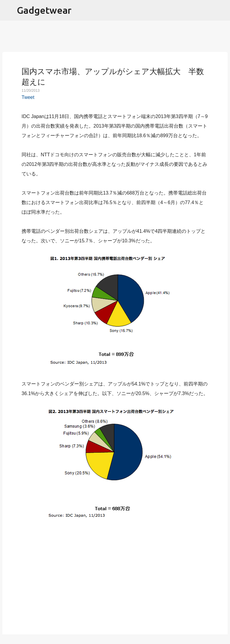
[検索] (222, 10)
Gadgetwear (44, 10)
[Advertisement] (115, 579)
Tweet (28, 97)
